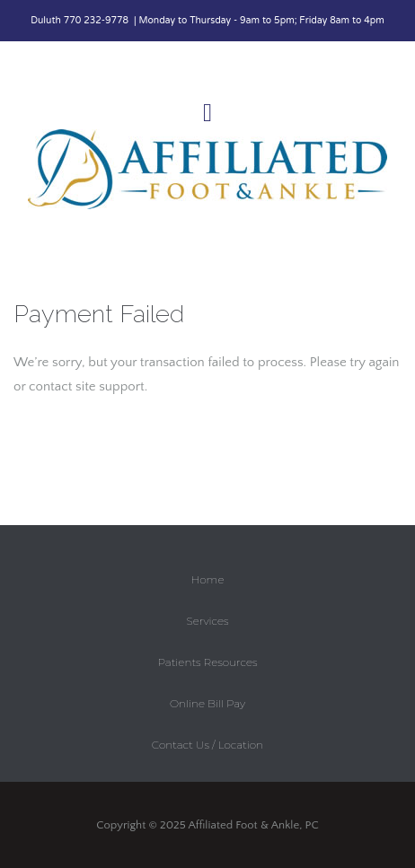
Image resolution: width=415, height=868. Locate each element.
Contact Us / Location (207, 745)
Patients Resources (207, 662)
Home (208, 579)
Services (207, 621)
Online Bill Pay (207, 703)
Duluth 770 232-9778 (81, 21)
